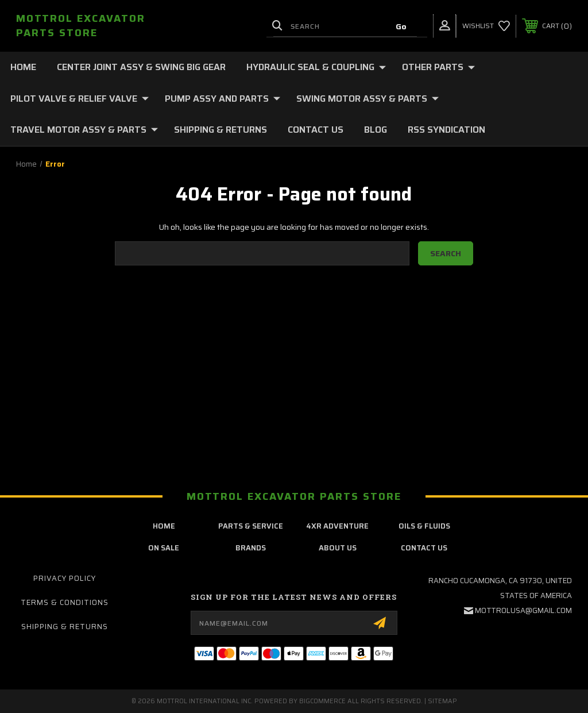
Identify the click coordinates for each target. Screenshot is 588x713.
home (164, 526)
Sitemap (442, 701)
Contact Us (316, 130)
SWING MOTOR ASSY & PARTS (367, 99)
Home (23, 67)
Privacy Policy (65, 578)
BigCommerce (322, 701)
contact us (424, 548)
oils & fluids (424, 526)
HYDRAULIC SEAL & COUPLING (316, 67)
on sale (164, 548)
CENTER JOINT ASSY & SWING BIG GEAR (141, 67)
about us (338, 548)
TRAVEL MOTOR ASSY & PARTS (84, 130)
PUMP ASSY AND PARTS (223, 99)
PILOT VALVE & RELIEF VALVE (80, 99)
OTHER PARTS (438, 67)
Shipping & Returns (220, 130)
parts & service (251, 526)
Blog (376, 130)
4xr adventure (337, 526)
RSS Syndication (446, 130)
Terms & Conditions (65, 602)
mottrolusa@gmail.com (523, 610)
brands (251, 548)
